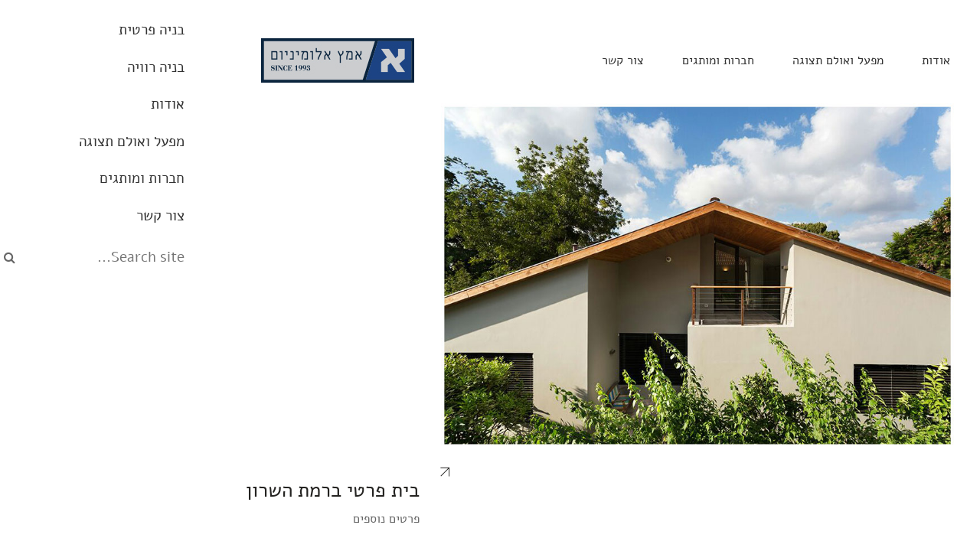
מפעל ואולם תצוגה (630, 60)
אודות (728, 60)
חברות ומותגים (511, 60)
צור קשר (415, 60)
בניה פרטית (898, 60)
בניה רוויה (806, 60)
